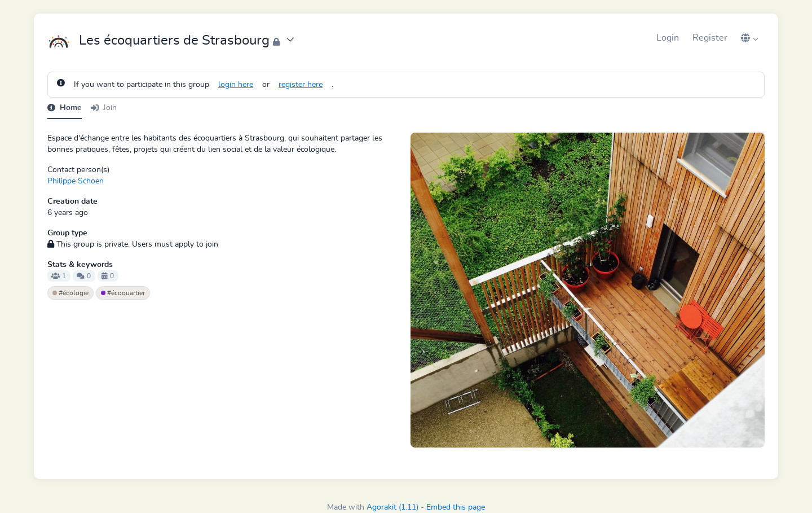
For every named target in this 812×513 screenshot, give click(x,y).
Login (668, 38)
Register (710, 38)
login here (236, 85)
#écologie (70, 293)
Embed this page (456, 507)
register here (301, 85)
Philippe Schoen (76, 181)
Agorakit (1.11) (392, 507)
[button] (749, 38)
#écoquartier (123, 293)
